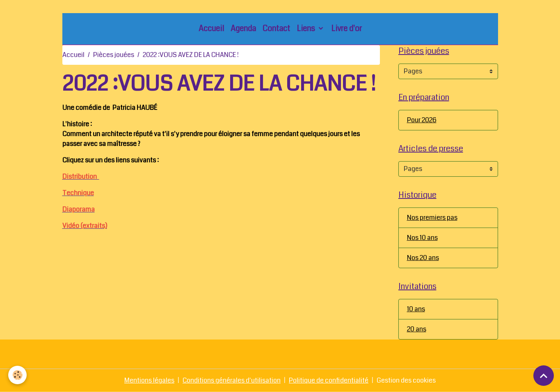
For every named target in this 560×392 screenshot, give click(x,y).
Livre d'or (346, 28)
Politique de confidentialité (329, 380)
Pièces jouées (114, 55)
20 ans (417, 329)
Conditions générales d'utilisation (232, 380)
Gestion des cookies (406, 380)
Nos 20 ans (423, 258)
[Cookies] (17, 375)
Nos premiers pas (432, 218)
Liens (307, 28)
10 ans (416, 309)
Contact (276, 28)
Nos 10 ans (422, 238)
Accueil (211, 28)
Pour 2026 (422, 120)
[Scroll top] (544, 376)
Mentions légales (149, 380)
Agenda (243, 28)
